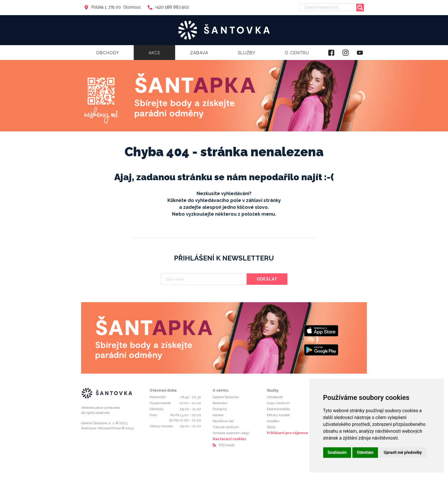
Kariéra (218, 415)
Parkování (220, 403)
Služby (247, 53)
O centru (297, 53)
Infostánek (275, 397)
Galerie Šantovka (226, 397)
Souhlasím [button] (337, 452)
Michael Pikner (110, 428)
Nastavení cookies (229, 439)
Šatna (271, 427)
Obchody (108, 53)
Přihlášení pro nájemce (287, 433)
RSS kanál (227, 445)
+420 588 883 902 (168, 7)
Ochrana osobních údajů (231, 433)
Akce (155, 53)
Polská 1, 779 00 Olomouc (112, 7)
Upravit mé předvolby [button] (403, 452)
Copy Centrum (278, 403)
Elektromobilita (278, 409)
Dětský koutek (278, 415)
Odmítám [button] (365, 452)
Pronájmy (220, 409)
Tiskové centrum (226, 427)
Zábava (199, 53)
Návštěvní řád (223, 421)
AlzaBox (273, 421)
